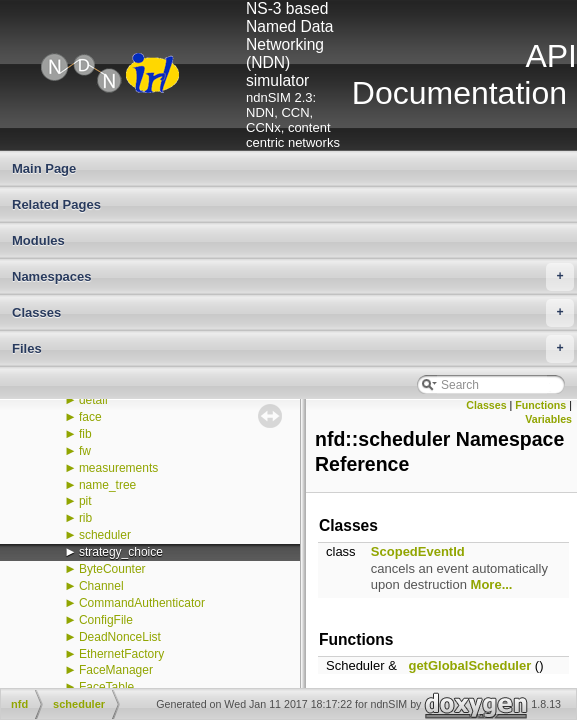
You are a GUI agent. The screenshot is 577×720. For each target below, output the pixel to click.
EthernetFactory (121, 654)
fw (85, 451)
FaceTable (106, 687)
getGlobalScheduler (469, 665)
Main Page (44, 168)
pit (85, 501)
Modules (38, 240)
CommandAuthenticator (142, 603)
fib (85, 434)
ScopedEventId (418, 551)
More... (492, 584)
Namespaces (293, 277)
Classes (293, 313)
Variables (548, 419)
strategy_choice (121, 552)
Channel (101, 586)
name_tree (107, 485)
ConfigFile (106, 620)
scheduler (105, 535)
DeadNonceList (120, 637)
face (90, 417)
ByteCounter (112, 569)
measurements (118, 468)
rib (85, 518)
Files (293, 349)
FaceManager (116, 670)
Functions (540, 405)
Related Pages (56, 204)
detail (93, 400)
